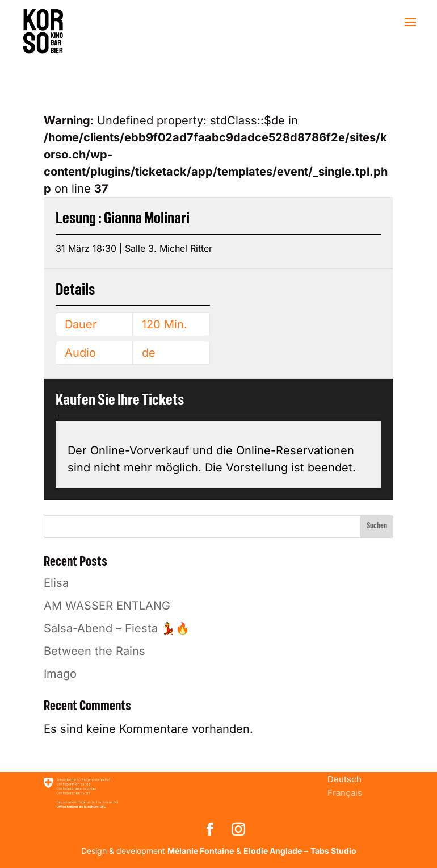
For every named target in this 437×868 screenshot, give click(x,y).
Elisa (56, 583)
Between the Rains (94, 651)
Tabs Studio (333, 851)
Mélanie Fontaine (201, 851)
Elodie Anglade (273, 851)
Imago (60, 674)
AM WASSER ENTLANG (107, 606)
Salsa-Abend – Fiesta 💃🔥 (117, 628)
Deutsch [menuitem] (344, 779)
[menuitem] (344, 779)
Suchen (377, 526)
